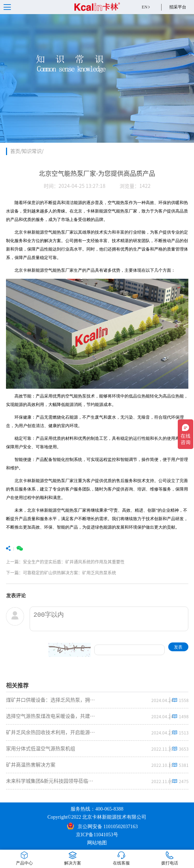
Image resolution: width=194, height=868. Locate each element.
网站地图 (97, 843)
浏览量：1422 (135, 186)
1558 (184, 700)
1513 (184, 733)
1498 (184, 716)
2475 (184, 781)
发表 (178, 647)
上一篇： (69, 562)
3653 (184, 749)
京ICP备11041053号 (97, 835)
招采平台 (178, 7)
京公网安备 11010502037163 (102, 826)
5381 (184, 765)
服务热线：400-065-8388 (97, 809)
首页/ (16, 151)
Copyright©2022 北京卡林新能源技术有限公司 (97, 817)
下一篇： (69, 573)
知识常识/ (33, 151)
